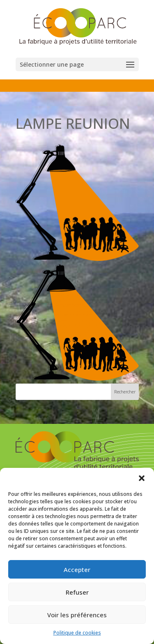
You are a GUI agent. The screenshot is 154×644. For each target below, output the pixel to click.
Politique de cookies (77, 633)
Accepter (77, 570)
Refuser (77, 592)
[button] (142, 478)
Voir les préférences (77, 615)
